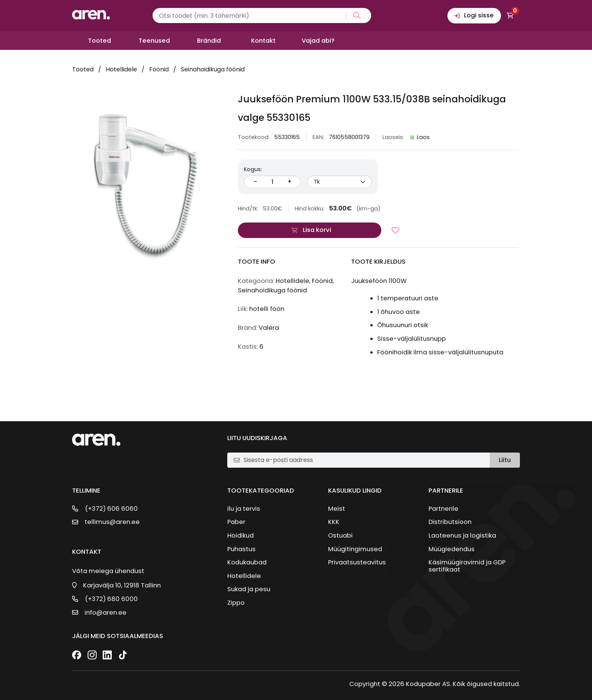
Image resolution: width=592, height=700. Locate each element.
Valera (269, 328)
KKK (334, 522)
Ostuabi (340, 535)
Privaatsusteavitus (357, 562)
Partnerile (443, 509)
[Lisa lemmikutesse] (395, 230)
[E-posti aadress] (363, 460)
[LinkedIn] (107, 656)
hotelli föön (267, 309)
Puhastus (241, 549)
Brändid (209, 41)
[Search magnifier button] (355, 16)
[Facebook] (77, 656)
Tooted (99, 41)
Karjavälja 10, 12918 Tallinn (122, 585)
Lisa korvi (317, 230)
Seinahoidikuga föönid (213, 69)
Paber (236, 522)
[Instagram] (92, 656)
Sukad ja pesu (249, 589)
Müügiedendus (452, 549)
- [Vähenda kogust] (255, 182)
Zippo (236, 603)
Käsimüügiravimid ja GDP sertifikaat (467, 566)
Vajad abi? (318, 41)
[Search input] (262, 15)
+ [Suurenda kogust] (290, 182)
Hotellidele (121, 69)
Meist (337, 509)
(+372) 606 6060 (111, 509)
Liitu (505, 460)
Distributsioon (450, 522)
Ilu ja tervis (244, 509)
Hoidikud (240, 535)
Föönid (159, 69)
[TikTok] (123, 656)
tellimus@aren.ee (112, 522)
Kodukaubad (247, 562)
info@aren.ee (106, 613)
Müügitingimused (355, 549)
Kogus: (253, 169)
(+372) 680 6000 (111, 599)
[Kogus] (272, 182)
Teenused (154, 41)
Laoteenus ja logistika (462, 535)
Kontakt (263, 41)
